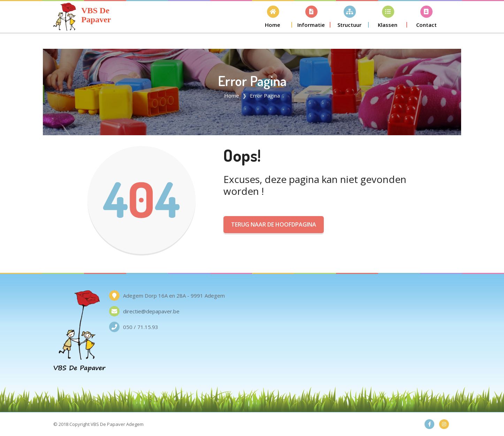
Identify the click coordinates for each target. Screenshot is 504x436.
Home (232, 95)
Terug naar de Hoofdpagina (274, 224)
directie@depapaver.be (151, 311)
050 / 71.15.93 (141, 327)
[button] (273, 17)
